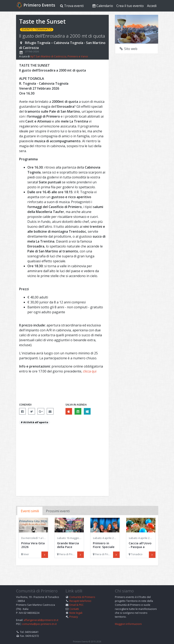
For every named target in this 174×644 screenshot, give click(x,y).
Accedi (152, 6)
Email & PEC (76, 598)
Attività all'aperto (36, 422)
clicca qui (90, 371)
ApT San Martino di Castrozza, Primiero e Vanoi (59, 56)
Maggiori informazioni (128, 617)
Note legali (76, 606)
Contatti (74, 602)
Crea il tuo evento (130, 6)
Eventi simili (30, 511)
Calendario (103, 6)
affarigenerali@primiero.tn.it (41, 613)
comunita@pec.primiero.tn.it (39, 617)
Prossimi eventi (58, 511)
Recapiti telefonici (80, 594)
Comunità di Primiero (82, 590)
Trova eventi (72, 6)
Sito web (128, 49)
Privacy (74, 610)
